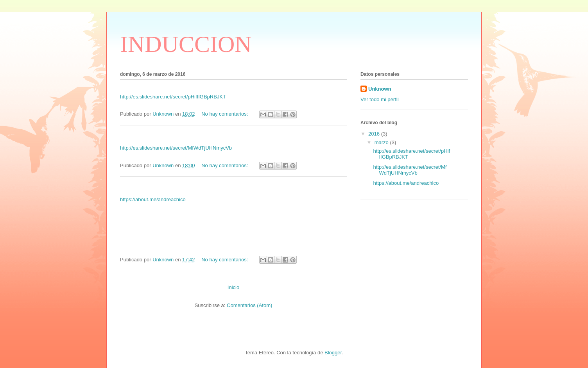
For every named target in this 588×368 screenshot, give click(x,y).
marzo (382, 142)
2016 (375, 134)
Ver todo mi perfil (380, 99)
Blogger (333, 353)
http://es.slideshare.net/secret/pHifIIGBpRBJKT (173, 97)
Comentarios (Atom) (249, 305)
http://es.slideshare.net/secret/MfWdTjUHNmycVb (176, 148)
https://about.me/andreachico (153, 199)
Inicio (233, 287)
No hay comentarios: (225, 114)
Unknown (380, 89)
